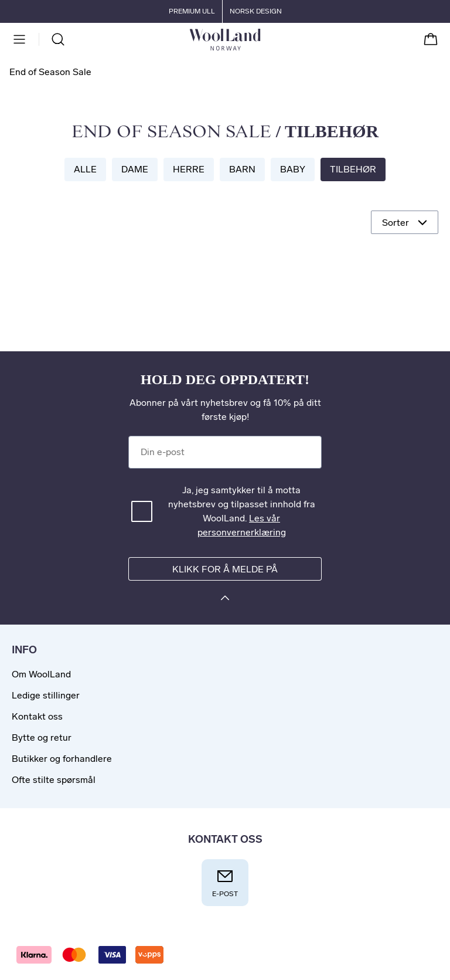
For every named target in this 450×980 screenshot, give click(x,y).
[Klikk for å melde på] (225, 600)
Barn (242, 169)
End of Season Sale (171, 133)
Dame (135, 169)
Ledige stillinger (46, 695)
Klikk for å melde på (225, 569)
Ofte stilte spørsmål (54, 780)
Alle (85, 169)
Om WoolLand (41, 674)
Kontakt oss (37, 716)
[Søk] (58, 39)
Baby (293, 169)
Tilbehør (353, 169)
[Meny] (19, 39)
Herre (189, 169)
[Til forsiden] (260, 39)
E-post (225, 882)
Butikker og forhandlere (62, 759)
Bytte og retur (42, 737)
